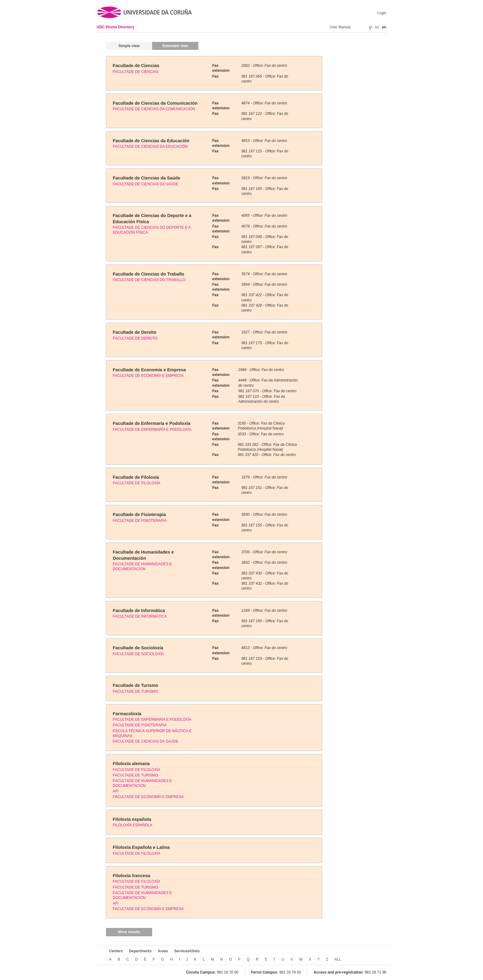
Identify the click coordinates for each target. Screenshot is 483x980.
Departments (140, 951)
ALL (338, 959)
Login (382, 13)
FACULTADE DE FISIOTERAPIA (140, 521)
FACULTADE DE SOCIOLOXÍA (138, 654)
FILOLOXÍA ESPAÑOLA (133, 825)
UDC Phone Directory (116, 27)
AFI (116, 791)
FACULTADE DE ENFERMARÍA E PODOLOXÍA (152, 430)
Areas (163, 951)
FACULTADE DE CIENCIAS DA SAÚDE (146, 184)
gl (370, 27)
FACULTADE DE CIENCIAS (136, 72)
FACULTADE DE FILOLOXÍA (136, 483)
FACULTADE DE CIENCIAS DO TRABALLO (149, 280)
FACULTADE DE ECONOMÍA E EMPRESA (148, 376)
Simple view (129, 46)
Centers (116, 951)
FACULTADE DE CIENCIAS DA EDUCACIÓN (150, 147)
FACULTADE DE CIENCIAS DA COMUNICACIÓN (154, 109)
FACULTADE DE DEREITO (135, 338)
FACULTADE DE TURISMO (135, 692)
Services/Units (187, 951)
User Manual (340, 27)
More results (129, 932)
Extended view (175, 46)
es (377, 27)
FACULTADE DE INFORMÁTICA (140, 616)
